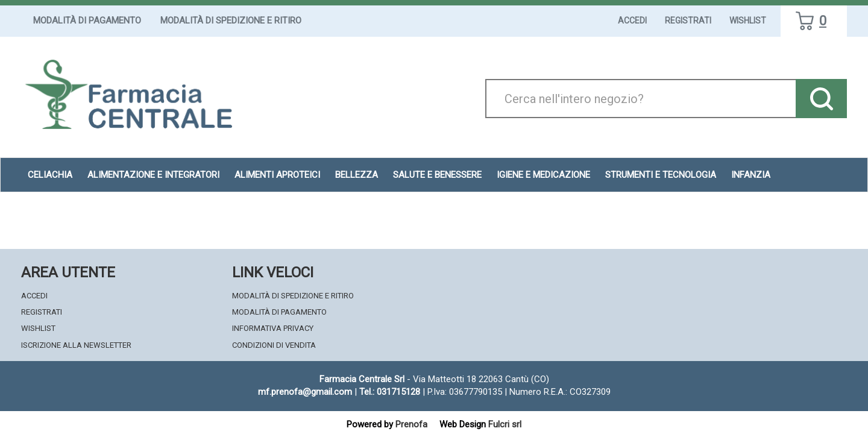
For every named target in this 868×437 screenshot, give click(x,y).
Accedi (632, 20)
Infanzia (751, 175)
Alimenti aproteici (277, 175)
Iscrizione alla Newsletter (76, 345)
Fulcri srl (505, 424)
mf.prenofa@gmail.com (305, 392)
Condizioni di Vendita (274, 345)
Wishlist (748, 20)
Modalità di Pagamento (87, 20)
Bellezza (357, 175)
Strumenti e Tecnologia (661, 175)
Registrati (688, 20)
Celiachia (50, 175)
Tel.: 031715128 (390, 392)
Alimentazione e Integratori (153, 175)
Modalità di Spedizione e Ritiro (231, 20)
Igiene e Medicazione (543, 175)
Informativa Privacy (273, 328)
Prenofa (411, 424)
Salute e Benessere (437, 175)
